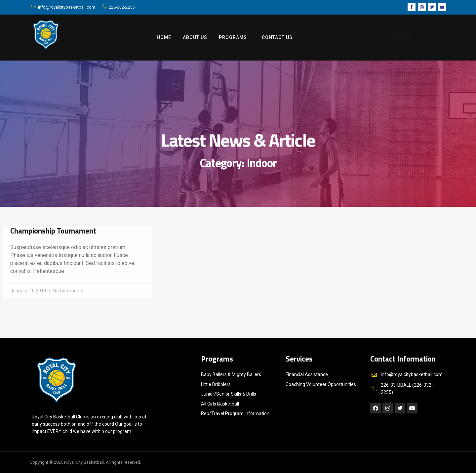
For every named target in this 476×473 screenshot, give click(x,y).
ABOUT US (195, 37)
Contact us (277, 37)
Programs (235, 38)
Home (164, 37)
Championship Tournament (53, 231)
